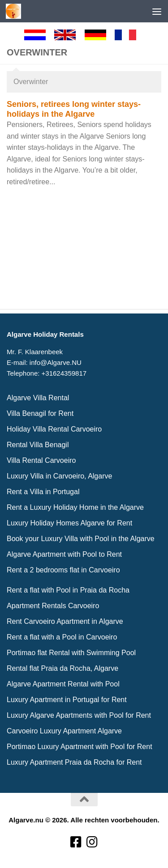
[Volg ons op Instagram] (92, 842)
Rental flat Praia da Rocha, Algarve (62, 668)
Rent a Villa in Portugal (43, 492)
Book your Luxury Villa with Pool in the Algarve (81, 539)
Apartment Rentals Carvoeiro (53, 606)
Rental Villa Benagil (38, 445)
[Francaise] (129, 35)
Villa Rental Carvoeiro (41, 460)
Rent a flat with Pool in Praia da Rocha (68, 590)
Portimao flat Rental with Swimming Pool (71, 653)
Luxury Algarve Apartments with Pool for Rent (79, 715)
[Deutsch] (99, 35)
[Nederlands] (39, 35)
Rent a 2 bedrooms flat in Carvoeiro (63, 570)
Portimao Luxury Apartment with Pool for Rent (80, 747)
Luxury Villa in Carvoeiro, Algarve (59, 476)
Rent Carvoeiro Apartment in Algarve (65, 621)
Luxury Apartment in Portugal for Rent (67, 700)
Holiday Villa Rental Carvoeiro (54, 429)
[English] (69, 35)
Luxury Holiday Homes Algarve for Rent (69, 523)
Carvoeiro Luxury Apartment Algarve (64, 731)
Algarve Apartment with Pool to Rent (64, 554)
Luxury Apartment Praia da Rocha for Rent (74, 762)
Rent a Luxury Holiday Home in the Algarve (75, 507)
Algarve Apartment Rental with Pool (63, 684)
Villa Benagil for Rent (40, 413)
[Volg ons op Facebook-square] (76, 842)
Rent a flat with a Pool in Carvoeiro (62, 637)
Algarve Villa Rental (38, 398)
